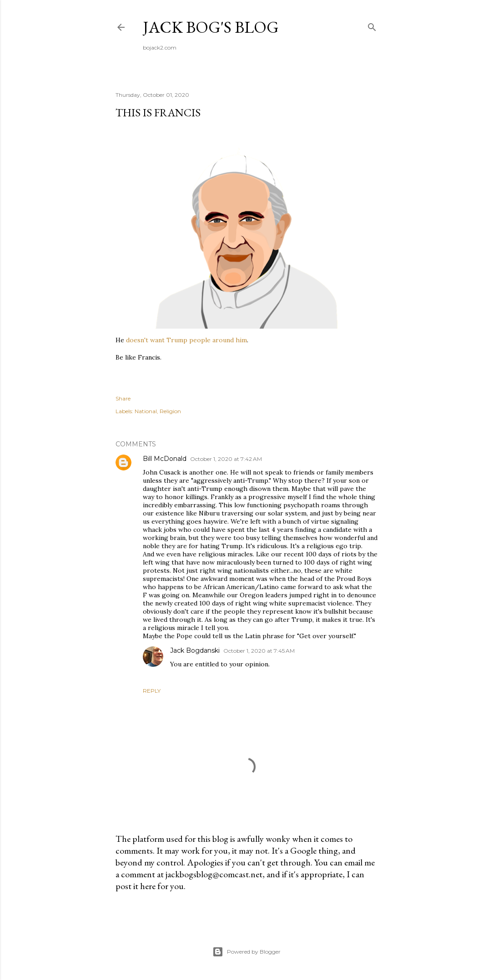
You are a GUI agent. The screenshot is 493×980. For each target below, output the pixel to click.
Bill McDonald (165, 459)
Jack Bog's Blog (211, 27)
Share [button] (123, 398)
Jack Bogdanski (195, 650)
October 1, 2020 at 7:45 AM (259, 651)
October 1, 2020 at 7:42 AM (226, 459)
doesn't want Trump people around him (186, 340)
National (146, 411)
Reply (152, 691)
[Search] (372, 25)
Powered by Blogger (246, 952)
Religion (170, 411)
